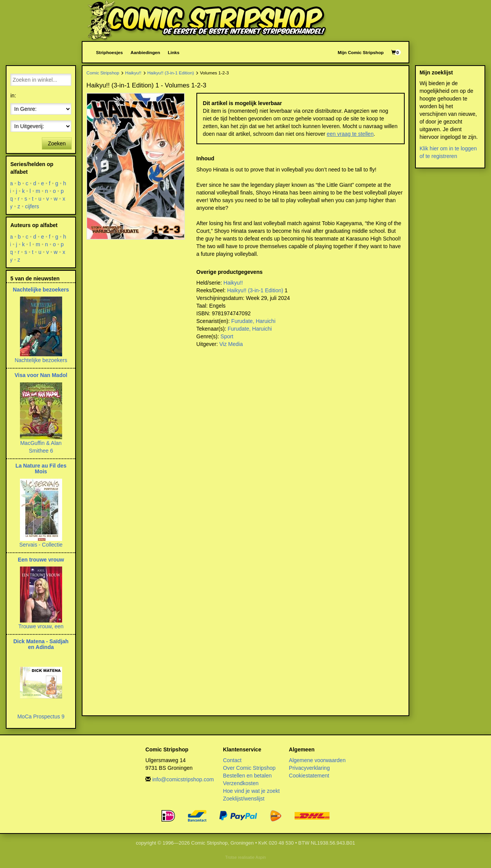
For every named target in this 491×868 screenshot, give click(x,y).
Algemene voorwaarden (317, 760)
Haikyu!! (133, 73)
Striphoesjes (109, 52)
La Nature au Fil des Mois (41, 469)
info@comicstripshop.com (183, 779)
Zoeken (57, 143)
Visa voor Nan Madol (41, 375)
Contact (232, 760)
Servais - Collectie (41, 545)
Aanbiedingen (145, 52)
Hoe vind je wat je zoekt (251, 791)
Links (173, 52)
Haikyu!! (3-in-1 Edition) (171, 73)
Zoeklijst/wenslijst (244, 799)
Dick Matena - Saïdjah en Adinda (41, 644)
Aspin (261, 857)
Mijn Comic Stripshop (361, 52)
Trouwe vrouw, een (41, 626)
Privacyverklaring (309, 768)
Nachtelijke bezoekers (41, 290)
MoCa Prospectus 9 (41, 716)
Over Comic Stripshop (249, 768)
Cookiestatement (309, 776)
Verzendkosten (241, 783)
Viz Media (231, 344)
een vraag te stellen (350, 134)
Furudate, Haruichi (253, 321)
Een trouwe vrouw (41, 560)
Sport (227, 336)
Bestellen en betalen (247, 776)
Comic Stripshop (103, 73)
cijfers (32, 206)
